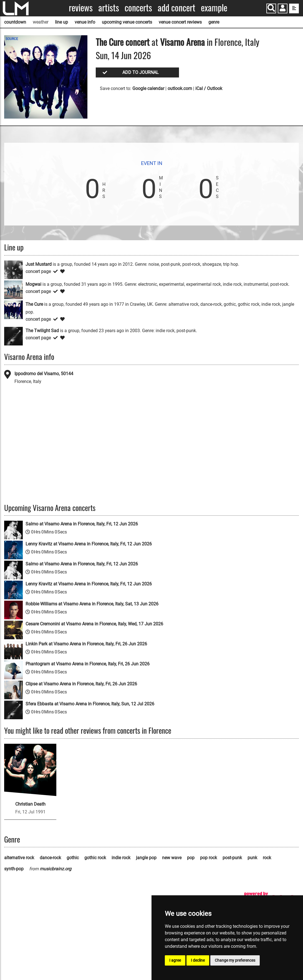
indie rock (121, 858)
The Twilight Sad (42, 331)
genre (214, 22)
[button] (283, 9)
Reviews (81, 8)
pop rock (209, 858)
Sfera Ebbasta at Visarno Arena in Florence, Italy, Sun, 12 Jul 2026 (90, 704)
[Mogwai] (13, 290)
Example (214, 8)
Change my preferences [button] (235, 960)
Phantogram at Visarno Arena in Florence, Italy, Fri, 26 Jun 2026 (88, 664)
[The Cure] (13, 309)
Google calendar (148, 88)
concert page (38, 271)
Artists (109, 8)
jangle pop (146, 858)
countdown (15, 22)
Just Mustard (39, 264)
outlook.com (180, 88)
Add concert (176, 8)
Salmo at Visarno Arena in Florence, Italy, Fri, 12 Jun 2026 (82, 524)
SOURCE (12, 39)
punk (252, 858)
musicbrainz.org (55, 869)
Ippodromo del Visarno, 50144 (44, 374)
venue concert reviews (180, 22)
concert (137, 42)
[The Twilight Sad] (13, 336)
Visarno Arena (182, 42)
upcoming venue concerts (127, 22)
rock (267, 858)
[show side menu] (294, 8)
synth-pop (14, 869)
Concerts (138, 8)
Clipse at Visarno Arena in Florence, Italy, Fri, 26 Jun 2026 (81, 684)
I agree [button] (175, 960)
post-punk (232, 858)
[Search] (271, 8)
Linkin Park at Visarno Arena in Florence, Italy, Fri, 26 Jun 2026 (86, 644)
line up (61, 22)
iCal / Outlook (209, 88)
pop (191, 858)
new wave (172, 858)
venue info (85, 22)
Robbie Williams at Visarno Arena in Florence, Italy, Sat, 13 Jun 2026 (92, 604)
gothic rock (95, 858)
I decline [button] (198, 960)
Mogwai (33, 284)
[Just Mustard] (13, 270)
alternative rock (19, 858)
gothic (73, 858)
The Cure (110, 42)
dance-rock (50, 858)
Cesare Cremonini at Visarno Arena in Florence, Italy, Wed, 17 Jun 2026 (94, 624)
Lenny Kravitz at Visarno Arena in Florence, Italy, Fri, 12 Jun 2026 (89, 544)
